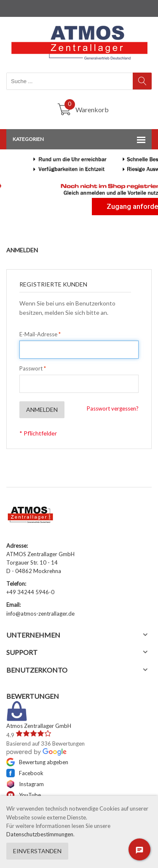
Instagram (25, 784)
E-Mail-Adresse (38, 334)
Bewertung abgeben (37, 762)
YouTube (24, 795)
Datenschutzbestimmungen (40, 834)
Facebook (25, 773)
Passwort (31, 368)
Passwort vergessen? (113, 408)
